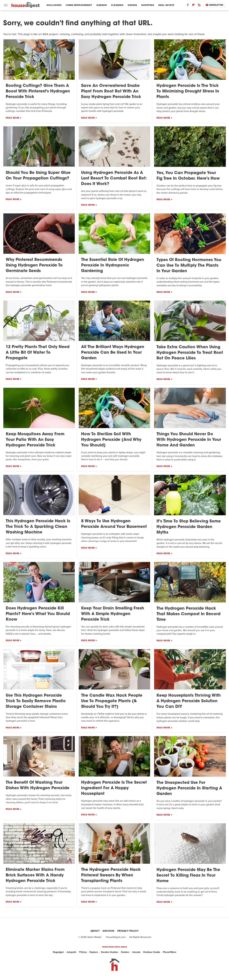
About (95, 931)
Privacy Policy (128, 931)
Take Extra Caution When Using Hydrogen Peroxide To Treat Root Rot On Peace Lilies (190, 353)
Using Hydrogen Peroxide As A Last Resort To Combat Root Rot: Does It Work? (114, 178)
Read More (13, 118)
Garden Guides (109, 952)
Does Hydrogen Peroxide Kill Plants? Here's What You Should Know (38, 614)
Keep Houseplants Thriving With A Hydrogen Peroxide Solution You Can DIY (189, 701)
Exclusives (54, 5)
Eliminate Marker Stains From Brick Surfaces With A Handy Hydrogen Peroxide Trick (35, 875)
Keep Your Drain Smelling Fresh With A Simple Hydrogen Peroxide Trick (113, 614)
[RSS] (199, 6)
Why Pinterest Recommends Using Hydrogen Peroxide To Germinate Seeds (34, 265)
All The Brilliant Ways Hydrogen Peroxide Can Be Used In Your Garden (113, 353)
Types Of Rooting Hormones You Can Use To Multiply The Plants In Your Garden (189, 266)
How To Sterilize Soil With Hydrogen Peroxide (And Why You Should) (111, 440)
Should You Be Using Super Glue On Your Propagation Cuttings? (38, 176)
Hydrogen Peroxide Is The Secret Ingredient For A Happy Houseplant (114, 788)
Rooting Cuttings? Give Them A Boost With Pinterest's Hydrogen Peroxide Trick (38, 91)
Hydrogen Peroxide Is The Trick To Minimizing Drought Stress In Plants (188, 91)
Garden (102, 5)
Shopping (148, 5)
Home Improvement (79, 5)
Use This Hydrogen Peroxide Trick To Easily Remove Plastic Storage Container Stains (36, 701)
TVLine (83, 952)
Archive (108, 931)
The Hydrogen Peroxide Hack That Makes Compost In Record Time (188, 614)
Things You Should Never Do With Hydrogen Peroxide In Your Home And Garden (189, 440)
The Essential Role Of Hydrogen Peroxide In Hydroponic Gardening (113, 265)
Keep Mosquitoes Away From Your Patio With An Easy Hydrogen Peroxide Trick (35, 440)
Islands (136, 952)
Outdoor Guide (152, 952)
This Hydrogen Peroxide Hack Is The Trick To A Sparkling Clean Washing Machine (38, 527)
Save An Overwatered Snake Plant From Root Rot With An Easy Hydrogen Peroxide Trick (111, 91)
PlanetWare (170, 952)
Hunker (125, 952)
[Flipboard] (194, 6)
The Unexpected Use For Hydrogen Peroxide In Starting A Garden (189, 788)
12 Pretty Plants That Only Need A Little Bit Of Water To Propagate (38, 353)
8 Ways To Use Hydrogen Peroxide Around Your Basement (114, 524)
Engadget (58, 952)
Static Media (94, 937)
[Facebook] (188, 6)
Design (132, 5)
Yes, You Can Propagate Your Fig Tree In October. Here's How (188, 176)
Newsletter (214, 5)
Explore (94, 952)
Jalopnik (71, 952)
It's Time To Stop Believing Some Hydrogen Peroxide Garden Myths (189, 527)
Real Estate (166, 5)
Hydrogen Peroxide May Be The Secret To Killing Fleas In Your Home (188, 876)
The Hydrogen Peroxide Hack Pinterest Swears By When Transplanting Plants (111, 875)
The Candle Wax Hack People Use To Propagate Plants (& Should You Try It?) (112, 701)
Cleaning (117, 5)
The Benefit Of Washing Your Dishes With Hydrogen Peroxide (38, 785)
